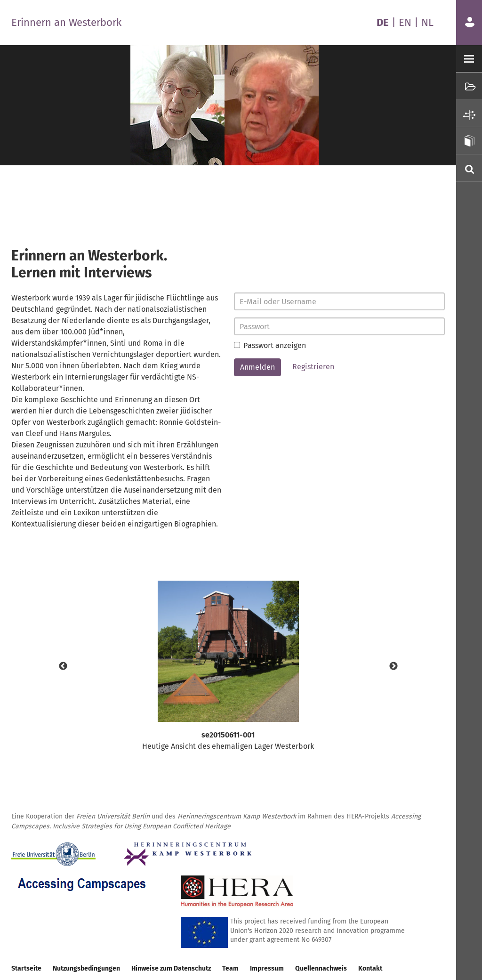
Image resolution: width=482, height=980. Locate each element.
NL (427, 22)
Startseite (26, 968)
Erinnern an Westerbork (66, 22)
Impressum (267, 968)
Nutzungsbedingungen (86, 968)
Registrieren (313, 367)
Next (394, 666)
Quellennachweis (321, 968)
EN (405, 22)
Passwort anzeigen (270, 345)
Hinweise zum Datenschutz (171, 968)
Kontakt (370, 968)
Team (230, 968)
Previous (63, 666)
